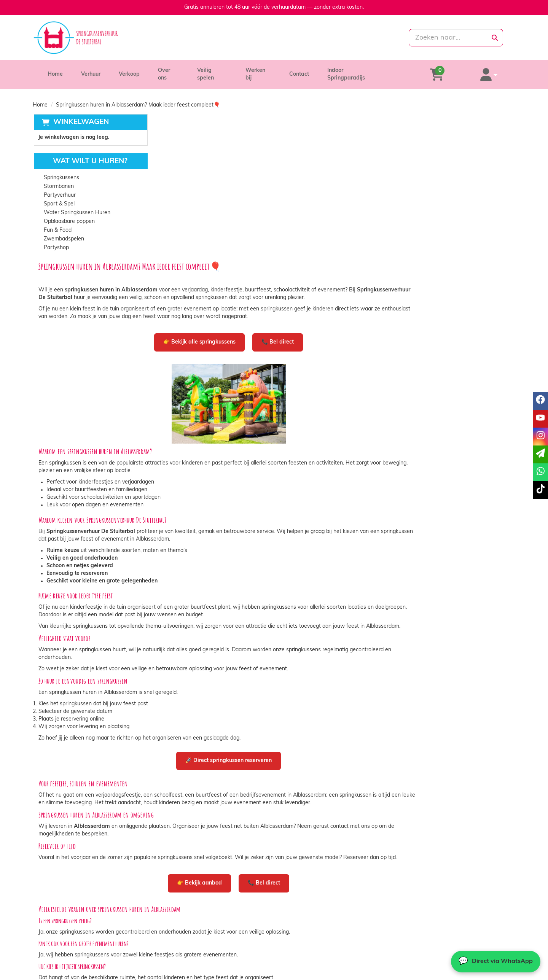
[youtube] (481, 974)
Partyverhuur (59, 188)
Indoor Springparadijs (361, 71)
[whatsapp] (306, 38)
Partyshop (56, 241)
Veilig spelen (215, 71)
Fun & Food (57, 223)
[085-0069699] (240, 38)
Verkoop (129, 71)
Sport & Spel (58, 197)
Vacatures (176, 949)
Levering (295, 934)
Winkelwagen (80, 115)
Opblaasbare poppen (68, 214)
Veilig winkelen (303, 941)
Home (55, 71)
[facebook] (467, 974)
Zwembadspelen (63, 232)
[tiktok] (508, 974)
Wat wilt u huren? (84, 154)
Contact (305, 71)
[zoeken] (495, 38)
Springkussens (61, 171)
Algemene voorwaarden (314, 949)
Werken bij (263, 71)
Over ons (169, 71)
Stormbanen (58, 179)
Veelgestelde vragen (430, 949)
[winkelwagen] (457, 71)
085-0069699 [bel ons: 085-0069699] (66, 935)
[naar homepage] (109, 38)
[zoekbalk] (438, 38)
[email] (540, 454)
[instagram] (495, 974)
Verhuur (91, 71)
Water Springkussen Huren (76, 206)
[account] (496, 71)
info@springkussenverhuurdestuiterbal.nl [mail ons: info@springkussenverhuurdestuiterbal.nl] (98, 947)
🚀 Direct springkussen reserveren (337, 617)
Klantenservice (423, 934)
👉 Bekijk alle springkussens (308, 189)
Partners (175, 941)
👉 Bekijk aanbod (308, 747)
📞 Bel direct (386, 189)
